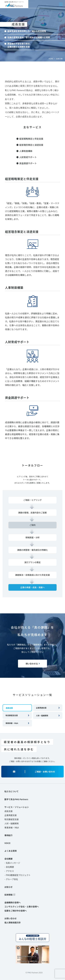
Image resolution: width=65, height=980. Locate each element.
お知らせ (8, 887)
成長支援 (8, 811)
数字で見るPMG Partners (16, 799)
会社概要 (8, 859)
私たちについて (11, 791)
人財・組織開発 (42, 715)
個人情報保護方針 (12, 922)
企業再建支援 (41, 708)
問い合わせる (32, 664)
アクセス (10, 871)
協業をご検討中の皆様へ (16, 911)
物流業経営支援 (12, 715)
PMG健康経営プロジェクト (18, 875)
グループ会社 (12, 879)
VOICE (7, 843)
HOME (51, 59)
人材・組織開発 (11, 823)
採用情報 (8, 895)
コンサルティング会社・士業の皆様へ (22, 907)
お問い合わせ (10, 918)
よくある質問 (10, 851)
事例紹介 (8, 835)
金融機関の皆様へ (12, 902)
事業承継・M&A (12, 723)
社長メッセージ (13, 863)
